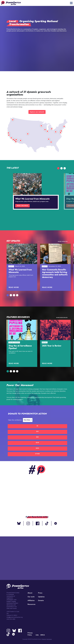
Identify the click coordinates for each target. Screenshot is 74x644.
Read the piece (22, 206)
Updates (41, 597)
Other (37, 454)
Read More (14, 287)
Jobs (37, 635)
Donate (41, 600)
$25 (37, 432)
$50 (37, 437)
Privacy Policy (30, 634)
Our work (31, 597)
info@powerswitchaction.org (15, 617)
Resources (31, 604)
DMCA (43, 635)
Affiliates (31, 600)
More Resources (62, 318)
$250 (37, 448)
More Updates (63, 241)
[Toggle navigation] (71, 3)
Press (40, 593)
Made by (47, 639)
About (30, 593)
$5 (37, 426)
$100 (37, 443)
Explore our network (37, 112)
